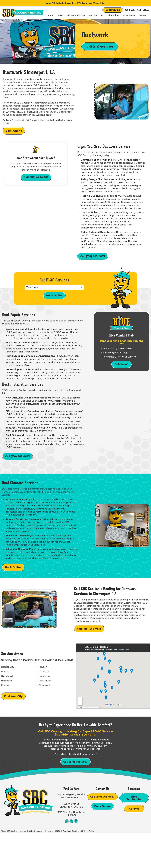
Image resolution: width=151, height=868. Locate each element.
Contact (143, 21)
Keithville (5, 712)
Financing (125, 15)
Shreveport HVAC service (26, 130)
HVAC (73, 15)
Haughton (6, 707)
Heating (105, 15)
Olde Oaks (43, 698)
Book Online (113, 10)
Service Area (141, 15)
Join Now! (122, 384)
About (63, 15)
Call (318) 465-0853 (137, 10)
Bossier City (6, 693)
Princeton (43, 702)
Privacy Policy (87, 866)
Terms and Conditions (71, 866)
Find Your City (12, 722)
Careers (134, 844)
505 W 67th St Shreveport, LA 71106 (71, 840)
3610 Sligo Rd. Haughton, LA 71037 (71, 849)
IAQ (114, 15)
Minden (41, 693)
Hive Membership (134, 833)
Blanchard (6, 702)
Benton (4, 698)
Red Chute (43, 707)
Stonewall (42, 712)
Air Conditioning (88, 15)
